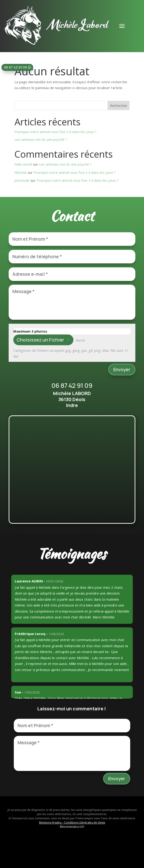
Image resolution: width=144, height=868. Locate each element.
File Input (13, 335)
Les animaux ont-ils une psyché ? (41, 139)
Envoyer (122, 370)
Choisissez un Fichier (40, 340)
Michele (21, 172)
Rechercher (119, 106)
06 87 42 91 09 (15, 67)
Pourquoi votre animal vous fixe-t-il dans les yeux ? (56, 132)
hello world (23, 164)
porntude (22, 180)
